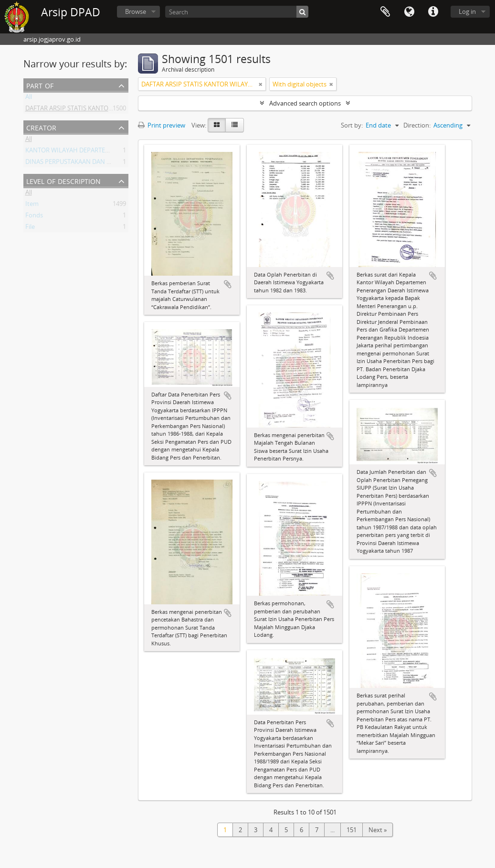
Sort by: (352, 125)
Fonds (34, 217)
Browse (136, 11)
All (29, 98)
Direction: (417, 125)
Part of (40, 85)
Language (409, 12)
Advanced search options (305, 103)
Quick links (433, 12)
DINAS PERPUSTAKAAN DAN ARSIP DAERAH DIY (92, 163)
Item (32, 205)
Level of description (63, 180)
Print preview (162, 125)
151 (352, 830)
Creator (41, 127)
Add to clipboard (228, 284)
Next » (378, 830)
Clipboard (385, 12)
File (30, 228)
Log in (467, 11)
